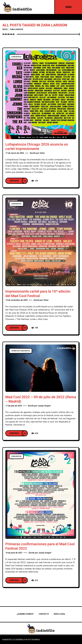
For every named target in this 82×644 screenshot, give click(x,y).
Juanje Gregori (44, 406)
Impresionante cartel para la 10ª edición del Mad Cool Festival (38, 294)
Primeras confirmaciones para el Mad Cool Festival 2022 (40, 546)
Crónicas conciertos (21, 351)
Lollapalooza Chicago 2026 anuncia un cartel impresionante (37, 147)
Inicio (5, 29)
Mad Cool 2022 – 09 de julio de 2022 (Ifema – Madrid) (41, 399)
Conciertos (16, 57)
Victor (42, 153)
